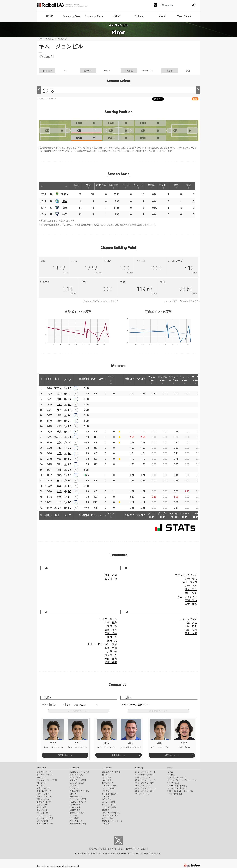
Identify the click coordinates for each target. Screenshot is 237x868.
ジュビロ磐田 (75, 807)
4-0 (70, 443)
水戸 (59, 410)
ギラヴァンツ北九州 (110, 815)
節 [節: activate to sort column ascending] (41, 380)
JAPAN (117, 16)
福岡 (59, 426)
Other (170, 768)
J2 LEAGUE (74, 768)
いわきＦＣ (74, 786)
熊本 (59, 486)
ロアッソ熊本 (108, 818)
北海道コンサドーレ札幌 (80, 772)
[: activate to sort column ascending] (48, 186)
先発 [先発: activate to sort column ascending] (88, 186)
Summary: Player (94, 16)
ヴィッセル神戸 (43, 813)
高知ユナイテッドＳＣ (111, 813)
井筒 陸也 (191, 590)
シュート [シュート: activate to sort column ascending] (138, 186)
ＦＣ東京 (41, 786)
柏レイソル (41, 783)
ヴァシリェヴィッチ (186, 575)
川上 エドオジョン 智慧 (102, 644)
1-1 (70, 404)
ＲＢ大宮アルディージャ (80, 791)
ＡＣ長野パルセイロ (110, 786)
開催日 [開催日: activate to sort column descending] (48, 380)
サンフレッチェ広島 (45, 818)
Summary (139, 768)
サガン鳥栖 (74, 818)
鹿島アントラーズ (44, 772)
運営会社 (131, 849)
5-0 (70, 448)
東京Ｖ (65, 194)
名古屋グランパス (44, 802)
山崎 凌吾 (191, 626)
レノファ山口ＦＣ (109, 805)
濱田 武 (112, 641)
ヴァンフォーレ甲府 (78, 799)
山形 (59, 453)
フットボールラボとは (177, 777)
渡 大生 (192, 623)
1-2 (70, 459)
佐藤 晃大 (191, 630)
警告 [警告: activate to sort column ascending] (176, 186)
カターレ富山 (75, 805)
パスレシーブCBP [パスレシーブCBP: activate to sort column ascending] (174, 380)
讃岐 (59, 415)
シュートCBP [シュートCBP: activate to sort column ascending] (185, 380)
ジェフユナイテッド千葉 (47, 780)
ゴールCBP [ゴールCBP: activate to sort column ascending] (196, 380)
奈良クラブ (107, 799)
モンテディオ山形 (77, 783)
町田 (59, 464)
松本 (59, 399)
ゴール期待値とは (175, 794)
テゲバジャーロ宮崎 (78, 824)
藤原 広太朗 (190, 582)
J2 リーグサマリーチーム (145, 780)
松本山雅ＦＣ (108, 783)
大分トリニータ (76, 821)
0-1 (70, 394)
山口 (59, 404)
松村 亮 (112, 637)
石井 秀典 (191, 586)
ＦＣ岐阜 (106, 791)
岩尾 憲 (112, 626)
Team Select (184, 16)
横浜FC (58, 437)
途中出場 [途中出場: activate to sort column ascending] (101, 186)
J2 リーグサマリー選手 (144, 783)
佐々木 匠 (111, 655)
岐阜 (59, 481)
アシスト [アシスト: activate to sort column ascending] (164, 186)
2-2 (70, 437)
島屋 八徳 (111, 633)
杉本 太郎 (111, 648)
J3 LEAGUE (107, 768)
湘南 (65, 201)
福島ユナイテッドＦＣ (111, 772)
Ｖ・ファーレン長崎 (45, 824)
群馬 (59, 475)
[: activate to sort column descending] (42, 186)
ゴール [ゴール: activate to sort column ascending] (126, 186)
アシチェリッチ (188, 619)
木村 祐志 (111, 623)
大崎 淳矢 (111, 630)
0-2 (70, 399)
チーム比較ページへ (78, 711)
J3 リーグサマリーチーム (145, 788)
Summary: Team (72, 16)
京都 (59, 394)
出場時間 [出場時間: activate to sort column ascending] (113, 186)
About (162, 16)
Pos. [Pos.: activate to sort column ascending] (94, 380)
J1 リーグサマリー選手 (144, 775)
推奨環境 (103, 849)
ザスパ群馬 (107, 777)
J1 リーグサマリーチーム (145, 772)
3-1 (70, 497)
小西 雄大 (111, 659)
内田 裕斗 (191, 593)
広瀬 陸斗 (191, 600)
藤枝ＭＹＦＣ (75, 810)
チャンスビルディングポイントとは (100, 301)
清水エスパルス (43, 799)
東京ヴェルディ (43, 788)
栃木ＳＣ (106, 775)
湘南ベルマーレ (76, 796)
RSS (195, 99)
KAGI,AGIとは (173, 783)
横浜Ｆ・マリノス (44, 796)
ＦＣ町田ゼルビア (44, 791)
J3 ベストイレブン (142, 794)
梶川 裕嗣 (111, 575)
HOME (50, 16)
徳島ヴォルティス (77, 813)
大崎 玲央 (191, 579)
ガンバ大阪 (41, 807)
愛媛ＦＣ (106, 810)
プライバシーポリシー (117, 849)
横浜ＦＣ (73, 794)
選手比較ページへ (159, 711)
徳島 (65, 208)
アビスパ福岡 (42, 821)
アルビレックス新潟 (78, 802)
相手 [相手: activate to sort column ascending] (57, 380)
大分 (59, 502)
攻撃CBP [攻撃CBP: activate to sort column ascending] (129, 380)
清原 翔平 (111, 662)
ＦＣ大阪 (106, 796)
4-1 (70, 475)
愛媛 (59, 497)
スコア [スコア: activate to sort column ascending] (68, 380)
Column (139, 16)
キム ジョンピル (187, 597)
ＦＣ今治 (73, 815)
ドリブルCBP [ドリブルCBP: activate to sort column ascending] (162, 380)
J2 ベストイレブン (142, 786)
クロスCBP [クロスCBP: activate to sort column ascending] (151, 380)
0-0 (70, 470)
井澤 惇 (112, 652)
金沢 (59, 443)
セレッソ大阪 (42, 810)
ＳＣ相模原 (107, 780)
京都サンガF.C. (43, 805)
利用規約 (94, 849)
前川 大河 (191, 633)
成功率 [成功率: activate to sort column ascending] (151, 186)
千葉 (59, 432)
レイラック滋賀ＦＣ (110, 794)
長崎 (59, 459)
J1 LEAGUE (42, 768)
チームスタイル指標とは (177, 788)
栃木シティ (74, 788)
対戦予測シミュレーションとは (180, 791)
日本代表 (171, 775)
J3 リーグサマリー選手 (144, 791)
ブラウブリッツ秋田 (78, 780)
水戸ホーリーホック (45, 775)
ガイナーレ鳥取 (109, 802)
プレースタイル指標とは (177, 786)
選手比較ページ (65, 755)
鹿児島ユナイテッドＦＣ (112, 821)
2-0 (70, 481)
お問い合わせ (141, 849)
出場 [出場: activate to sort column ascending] (76, 186)
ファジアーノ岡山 (44, 815)
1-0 (70, 388)
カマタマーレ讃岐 (109, 807)
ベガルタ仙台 (75, 777)
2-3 (70, 491)
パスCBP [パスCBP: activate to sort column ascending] (140, 380)
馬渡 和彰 (191, 604)
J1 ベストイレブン (142, 777)
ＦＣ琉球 (106, 824)
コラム (170, 772)
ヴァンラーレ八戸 (77, 775)
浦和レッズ (41, 777)
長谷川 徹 (111, 579)
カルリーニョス (108, 619)
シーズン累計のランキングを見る (181, 301)
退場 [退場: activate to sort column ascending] (189, 186)
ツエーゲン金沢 (109, 788)
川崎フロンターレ (44, 794)
